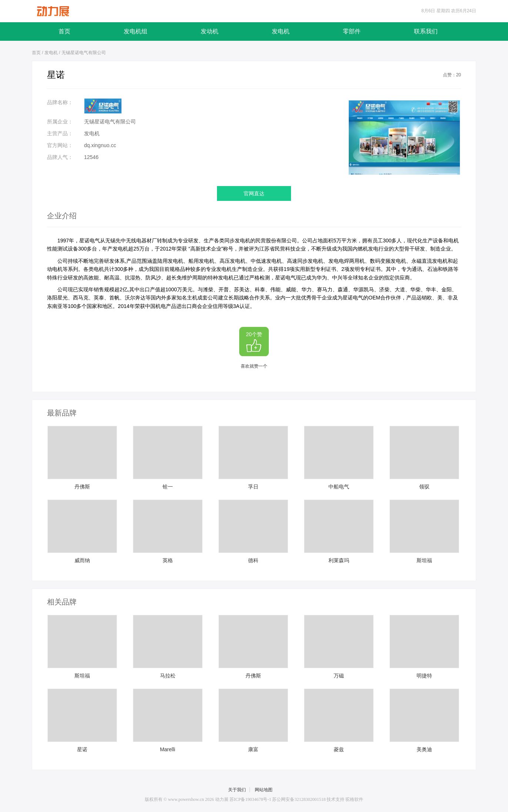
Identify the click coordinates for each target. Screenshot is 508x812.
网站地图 (264, 790)
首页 (64, 31)
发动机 (210, 31)
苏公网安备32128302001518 (299, 799)
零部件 (352, 31)
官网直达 (254, 193)
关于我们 (237, 790)
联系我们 (426, 31)
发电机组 (136, 31)
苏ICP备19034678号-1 (250, 799)
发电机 (281, 31)
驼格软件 (354, 799)
